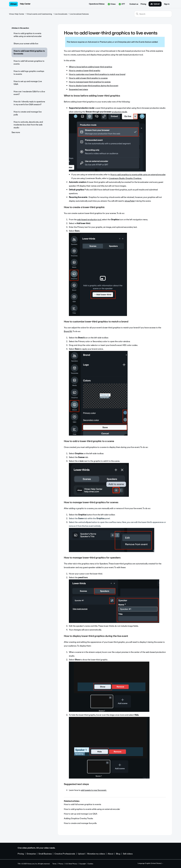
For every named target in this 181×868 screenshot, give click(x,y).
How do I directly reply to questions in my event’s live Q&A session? (29, 103)
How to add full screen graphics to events (29, 62)
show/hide (130, 201)
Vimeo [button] (112, 4)
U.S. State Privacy (71, 864)
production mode (119, 112)
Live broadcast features (79, 14)
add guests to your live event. (94, 790)
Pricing (143, 4)
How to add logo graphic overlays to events (29, 73)
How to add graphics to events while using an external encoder (28, 35)
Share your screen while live (26, 44)
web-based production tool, (89, 220)
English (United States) (154, 863)
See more (16, 132)
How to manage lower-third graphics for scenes (90, 82)
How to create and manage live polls (28, 113)
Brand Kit (68, 331)
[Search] (153, 14)
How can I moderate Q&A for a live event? (29, 93)
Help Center (25, 4)
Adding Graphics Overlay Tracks (78, 818)
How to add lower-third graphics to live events (29, 52)
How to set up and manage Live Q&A (28, 83)
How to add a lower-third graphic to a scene (88, 78)
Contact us (134, 4)
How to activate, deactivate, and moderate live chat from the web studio (28, 125)
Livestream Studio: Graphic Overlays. (125, 178)
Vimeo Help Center (17, 14)
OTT (122, 4)
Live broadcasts (61, 14)
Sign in (167, 4)
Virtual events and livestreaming (39, 14)
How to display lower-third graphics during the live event (94, 86)
